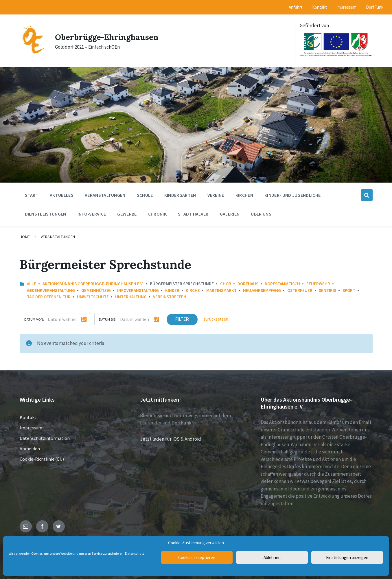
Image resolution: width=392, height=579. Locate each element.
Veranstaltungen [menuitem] (105, 195)
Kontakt (28, 417)
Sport (349, 290)
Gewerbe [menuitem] (127, 214)
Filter (182, 319)
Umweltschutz (93, 297)
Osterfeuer (300, 290)
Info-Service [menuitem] (92, 214)
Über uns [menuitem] (261, 214)
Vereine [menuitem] (216, 195)
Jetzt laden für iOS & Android (171, 439)
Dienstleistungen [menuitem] (46, 214)
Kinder (172, 290)
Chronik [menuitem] (157, 214)
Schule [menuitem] (145, 195)
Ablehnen (272, 557)
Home (25, 237)
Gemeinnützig (96, 290)
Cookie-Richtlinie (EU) (42, 459)
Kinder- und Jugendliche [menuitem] (292, 195)
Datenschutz (135, 553)
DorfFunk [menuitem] (375, 7)
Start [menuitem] (32, 195)
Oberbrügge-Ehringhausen (111, 37)
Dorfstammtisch (282, 284)
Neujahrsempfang (262, 290)
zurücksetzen (216, 319)
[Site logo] (33, 53)
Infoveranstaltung (138, 290)
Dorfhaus (248, 284)
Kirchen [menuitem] (244, 195)
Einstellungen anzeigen (347, 557)
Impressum (31, 428)
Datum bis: (108, 319)
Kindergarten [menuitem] (180, 195)
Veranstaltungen (58, 237)
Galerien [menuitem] (230, 214)
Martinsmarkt (221, 290)
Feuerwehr (318, 284)
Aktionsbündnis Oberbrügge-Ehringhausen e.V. (93, 284)
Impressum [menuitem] (346, 7)
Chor (226, 284)
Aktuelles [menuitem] (62, 195)
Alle (32, 284)
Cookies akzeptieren (197, 557)
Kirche (193, 290)
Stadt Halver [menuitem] (193, 214)
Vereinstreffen (170, 297)
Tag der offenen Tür (49, 297)
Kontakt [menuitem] (320, 7)
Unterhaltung (131, 297)
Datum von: (34, 319)
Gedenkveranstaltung (51, 290)
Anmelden (30, 449)
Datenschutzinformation (45, 438)
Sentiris (327, 290)
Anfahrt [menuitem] (296, 7)
